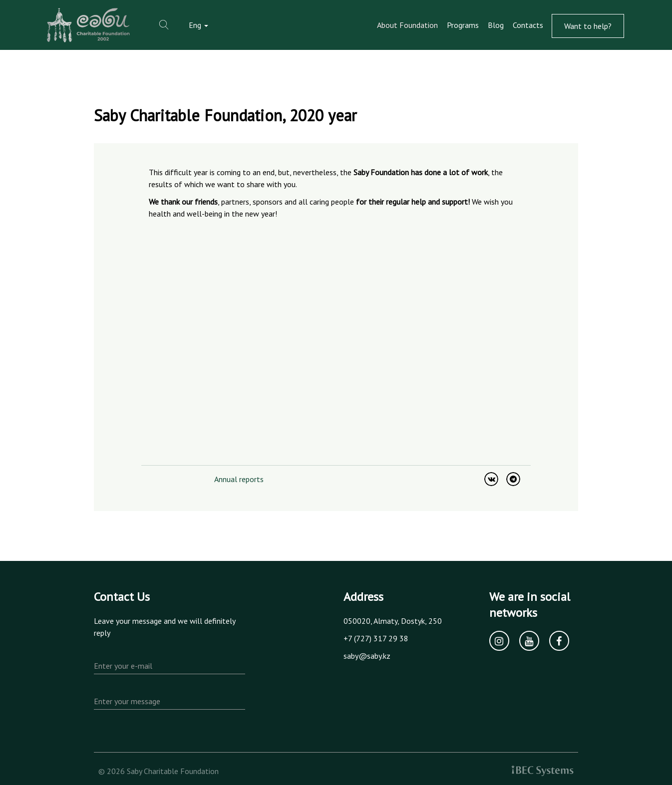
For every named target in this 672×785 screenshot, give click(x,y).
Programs (463, 25)
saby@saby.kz (367, 656)
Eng (198, 25)
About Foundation (407, 25)
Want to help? (588, 26)
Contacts (528, 25)
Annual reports (239, 479)
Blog (496, 25)
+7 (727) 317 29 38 (376, 638)
